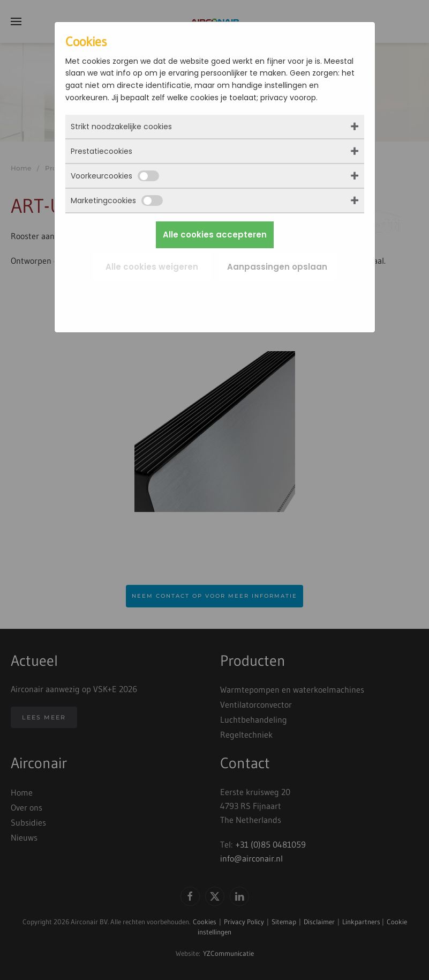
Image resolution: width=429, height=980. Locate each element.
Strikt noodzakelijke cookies (121, 127)
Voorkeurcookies (115, 176)
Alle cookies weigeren (152, 267)
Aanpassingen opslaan (277, 267)
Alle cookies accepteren (215, 235)
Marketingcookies (117, 201)
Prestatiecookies (101, 151)
